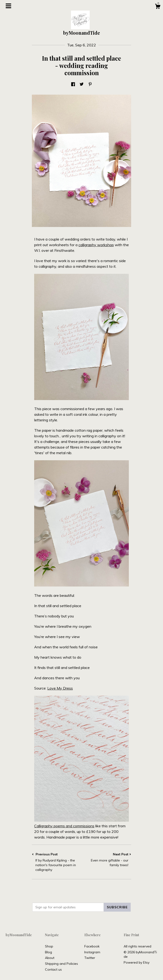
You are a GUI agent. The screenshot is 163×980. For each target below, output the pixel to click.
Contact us (53, 969)
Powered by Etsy (137, 962)
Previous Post (57, 862)
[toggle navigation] (8, 6)
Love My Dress (60, 688)
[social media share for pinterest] (90, 85)
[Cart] (158, 7)
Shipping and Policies (61, 964)
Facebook (92, 946)
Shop (49, 946)
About (50, 958)
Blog (48, 952)
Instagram (92, 952)
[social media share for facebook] (73, 85)
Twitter (90, 958)
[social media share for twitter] (82, 85)
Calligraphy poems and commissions (64, 826)
